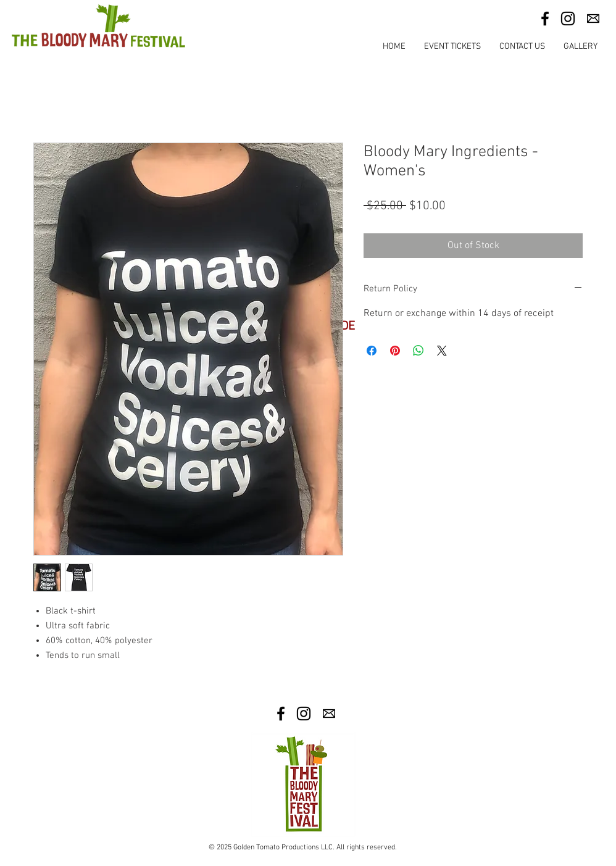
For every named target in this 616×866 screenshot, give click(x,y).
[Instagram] (568, 19)
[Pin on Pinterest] (395, 351)
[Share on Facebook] (372, 351)
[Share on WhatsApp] (418, 351)
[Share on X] (442, 351)
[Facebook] (545, 19)
